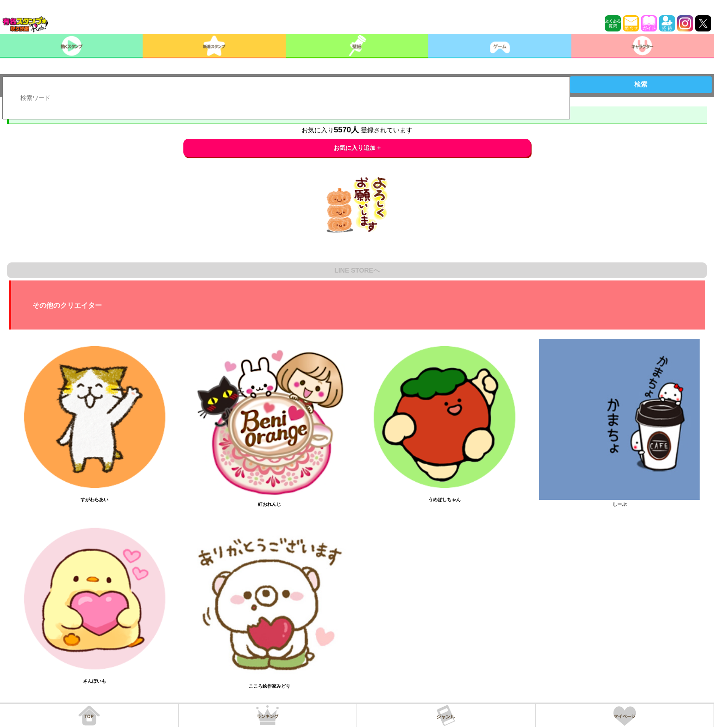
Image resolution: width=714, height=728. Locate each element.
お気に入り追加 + (357, 148)
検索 (641, 84)
